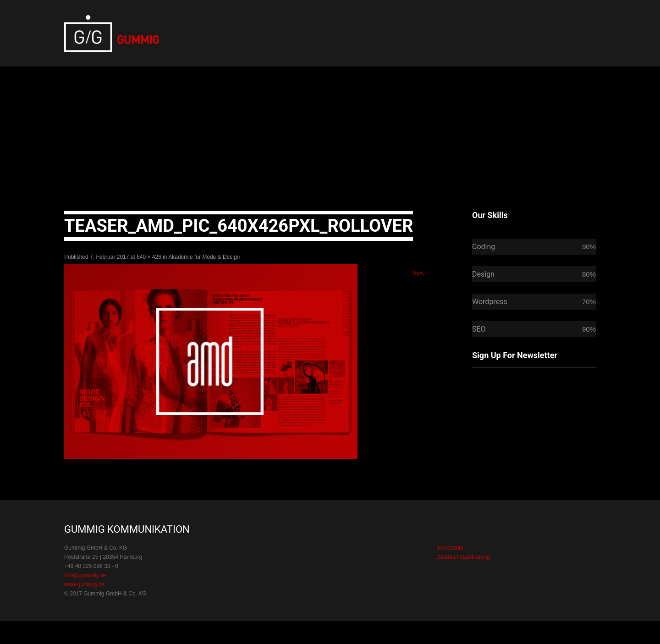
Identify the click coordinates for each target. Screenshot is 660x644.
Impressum (450, 548)
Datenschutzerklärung (463, 557)
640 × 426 (149, 257)
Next (422, 273)
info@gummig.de (85, 575)
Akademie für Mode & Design (204, 257)
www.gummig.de (84, 584)
